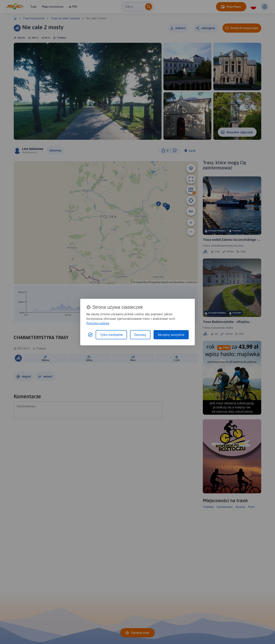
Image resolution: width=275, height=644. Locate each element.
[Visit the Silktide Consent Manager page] (90, 335)
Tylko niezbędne (111, 335)
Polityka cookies (98, 323)
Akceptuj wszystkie (171, 335)
